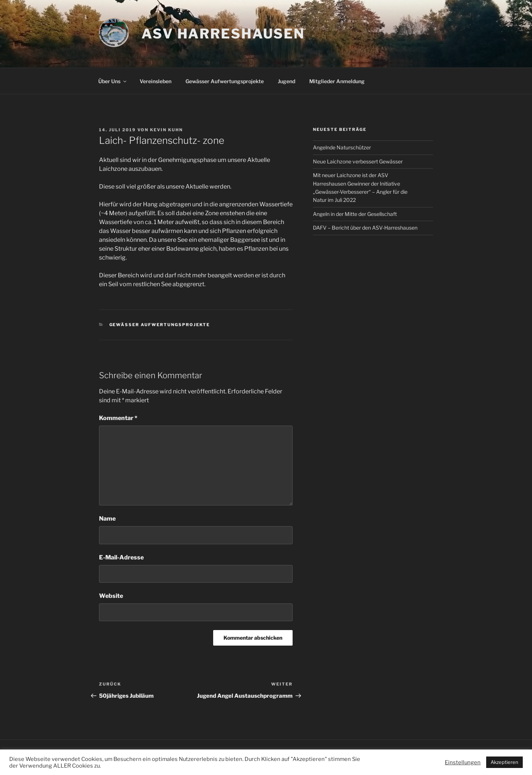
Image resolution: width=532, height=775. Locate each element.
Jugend (287, 81)
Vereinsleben (156, 81)
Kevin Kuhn (166, 130)
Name (107, 519)
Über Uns (113, 81)
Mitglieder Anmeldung (337, 81)
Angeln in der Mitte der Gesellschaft (355, 214)
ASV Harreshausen (223, 34)
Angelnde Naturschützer (342, 147)
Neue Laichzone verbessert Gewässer (358, 161)
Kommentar (118, 418)
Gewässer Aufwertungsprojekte (225, 81)
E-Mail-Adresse (121, 557)
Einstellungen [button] (463, 762)
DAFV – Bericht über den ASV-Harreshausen (365, 228)
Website (111, 596)
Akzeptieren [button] (504, 762)
